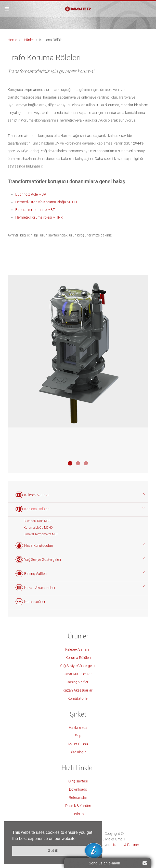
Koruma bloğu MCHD (38, 528)
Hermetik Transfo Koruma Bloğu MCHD (46, 202)
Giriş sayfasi (78, 781)
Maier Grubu (78, 744)
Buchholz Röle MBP (31, 194)
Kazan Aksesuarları (78, 690)
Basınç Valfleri (78, 682)
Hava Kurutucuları (78, 674)
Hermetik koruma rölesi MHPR (39, 217)
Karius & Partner (126, 845)
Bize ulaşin (78, 752)
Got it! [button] (53, 851)
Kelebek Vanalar (78, 649)
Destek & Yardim (78, 806)
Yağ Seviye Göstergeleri (78, 666)
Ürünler (28, 40)
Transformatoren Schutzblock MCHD (70, 463)
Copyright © (114, 834)
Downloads (78, 789)
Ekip (78, 736)
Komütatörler (78, 698)
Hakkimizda (78, 728)
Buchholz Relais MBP (78, 463)
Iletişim (78, 814)
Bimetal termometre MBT (35, 210)
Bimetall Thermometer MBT (86, 463)
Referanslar (78, 798)
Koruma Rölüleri (78, 658)
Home (12, 40)
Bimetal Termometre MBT (41, 534)
